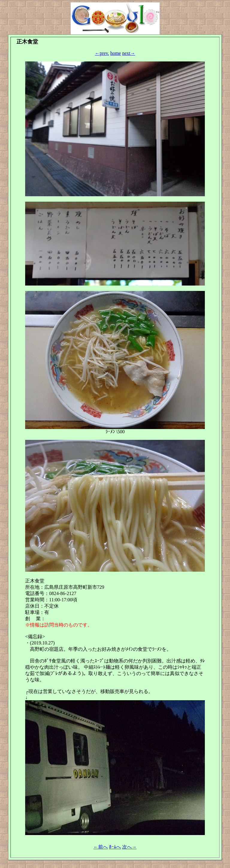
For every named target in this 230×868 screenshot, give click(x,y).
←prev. (102, 53)
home (116, 53)
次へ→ (129, 847)
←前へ (101, 847)
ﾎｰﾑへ (115, 847)
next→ (129, 53)
